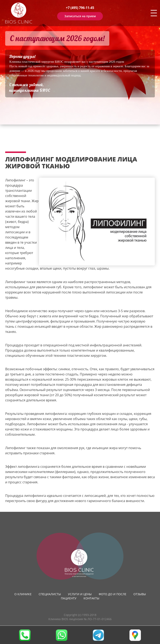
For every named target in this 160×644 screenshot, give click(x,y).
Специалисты (50, 594)
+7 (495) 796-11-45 (80, 8)
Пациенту (69, 598)
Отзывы (140, 594)
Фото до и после (113, 594)
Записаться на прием (80, 16)
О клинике (23, 594)
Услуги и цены (80, 594)
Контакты (91, 598)
